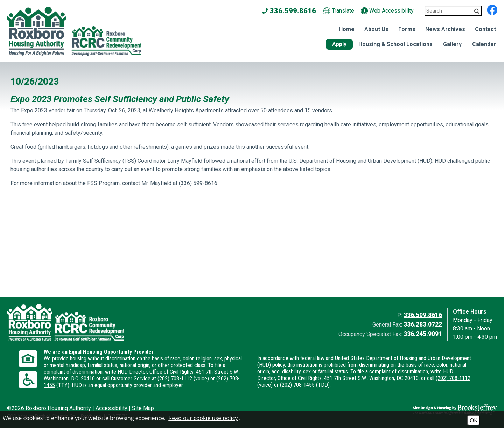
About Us (376, 29)
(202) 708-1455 (297, 385)
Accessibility (111, 408)
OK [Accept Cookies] (474, 420)
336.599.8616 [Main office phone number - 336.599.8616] (289, 11)
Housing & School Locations (395, 44)
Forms (407, 29)
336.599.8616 (423, 315)
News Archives (445, 29)
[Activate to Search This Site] (477, 11)
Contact (485, 29)
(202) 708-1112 (175, 378)
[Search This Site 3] (453, 11)
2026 (18, 408)
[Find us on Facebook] (492, 9)
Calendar (484, 44)
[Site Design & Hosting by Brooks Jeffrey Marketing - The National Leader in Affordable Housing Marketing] (436, 409)
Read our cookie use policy (203, 418)
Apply (339, 44)
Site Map (143, 408)
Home (347, 29)
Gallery (452, 44)
